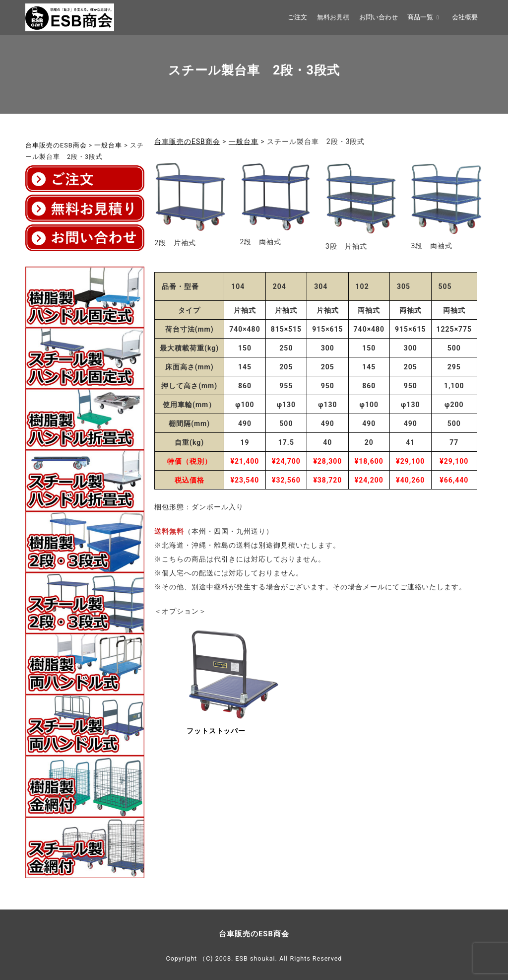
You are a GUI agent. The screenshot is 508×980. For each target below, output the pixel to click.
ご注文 (297, 17)
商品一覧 (425, 17)
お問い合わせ (379, 17)
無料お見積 (333, 17)
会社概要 (465, 17)
